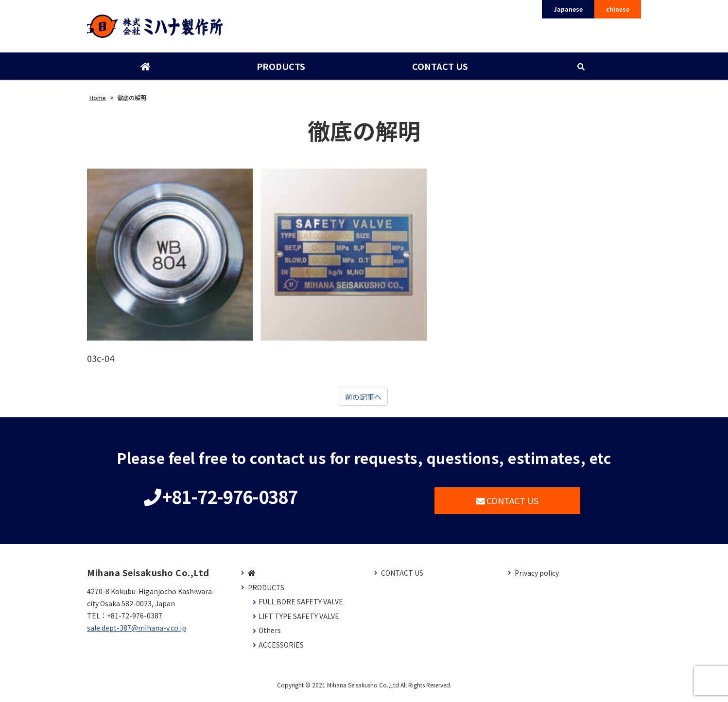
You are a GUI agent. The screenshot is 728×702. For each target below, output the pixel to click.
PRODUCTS (280, 69)
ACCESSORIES (281, 650)
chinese (618, 9)
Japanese (568, 9)
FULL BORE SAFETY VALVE (301, 607)
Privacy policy (537, 578)
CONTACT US (439, 69)
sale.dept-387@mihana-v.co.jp (137, 633)
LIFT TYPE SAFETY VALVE (299, 621)
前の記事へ (363, 401)
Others (270, 635)
